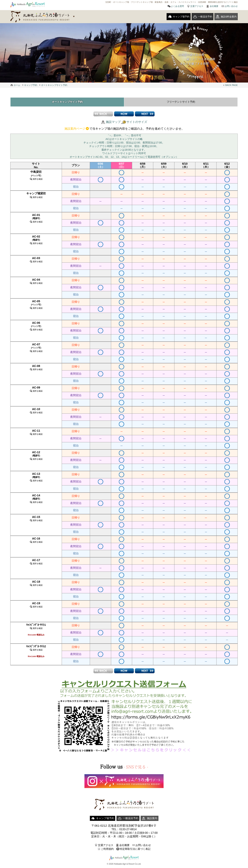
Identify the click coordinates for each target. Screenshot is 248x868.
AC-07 (36, 349)
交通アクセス (197, 6)
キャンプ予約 (31, 85)
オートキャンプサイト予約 (54, 85)
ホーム (17, 85)
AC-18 (36, 584)
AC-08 (36, 368)
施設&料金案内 (229, 17)
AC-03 (36, 261)
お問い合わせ (231, 6)
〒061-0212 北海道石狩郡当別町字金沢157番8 (122, 827)
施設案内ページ (75, 130)
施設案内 (152, 819)
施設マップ (113, 123)
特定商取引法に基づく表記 (135, 850)
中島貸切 (36, 176)
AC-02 (36, 241)
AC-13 (36, 478)
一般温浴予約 (205, 17)
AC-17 (36, 563)
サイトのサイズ (137, 123)
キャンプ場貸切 (36, 196)
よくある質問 (177, 6)
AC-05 (36, 305)
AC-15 (36, 519)
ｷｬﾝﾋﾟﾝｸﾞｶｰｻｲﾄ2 (36, 652)
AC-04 (36, 282)
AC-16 (36, 541)
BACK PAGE (231, 85)
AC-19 (36, 606)
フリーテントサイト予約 (181, 103)
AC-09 (36, 390)
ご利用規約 (107, 850)
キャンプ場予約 (181, 17)
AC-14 (36, 500)
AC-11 (36, 433)
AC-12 (36, 456)
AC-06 (36, 327)
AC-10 (36, 412)
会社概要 (214, 6)
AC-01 (36, 219)
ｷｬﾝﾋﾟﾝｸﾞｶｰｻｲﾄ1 (36, 631)
